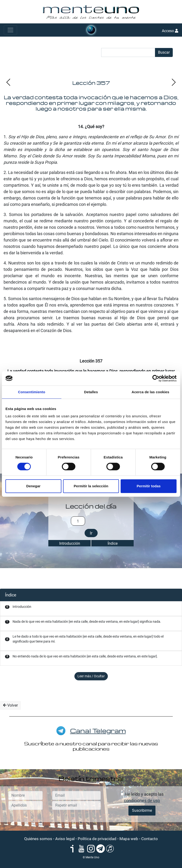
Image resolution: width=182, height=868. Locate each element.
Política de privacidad (97, 839)
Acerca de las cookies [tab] (150, 392)
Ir (91, 533)
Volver (10, 705)
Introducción (70, 543)
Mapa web (129, 839)
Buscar (164, 52)
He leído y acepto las (142, 797)
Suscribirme (142, 810)
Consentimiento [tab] (32, 392)
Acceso (170, 31)
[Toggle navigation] (10, 30)
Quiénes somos (38, 839)
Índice (113, 543)
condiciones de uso (142, 801)
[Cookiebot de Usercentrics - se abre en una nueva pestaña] (156, 378)
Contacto (150, 839)
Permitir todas (149, 486)
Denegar (33, 486)
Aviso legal (65, 839)
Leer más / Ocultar (91, 676)
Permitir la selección (91, 486)
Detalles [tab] (91, 392)
